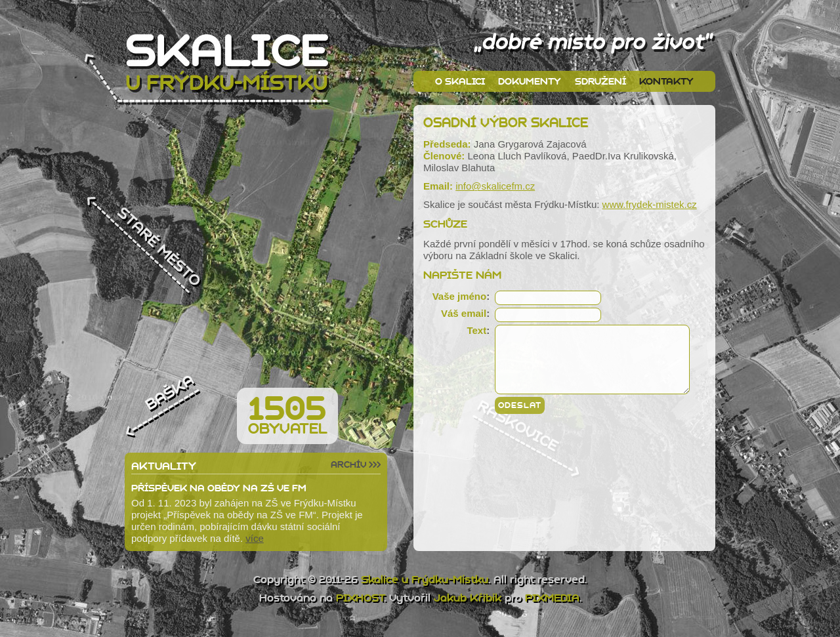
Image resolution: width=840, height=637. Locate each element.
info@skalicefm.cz (495, 186)
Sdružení (600, 81)
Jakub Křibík (468, 598)
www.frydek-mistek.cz (650, 204)
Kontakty (666, 81)
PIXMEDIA (552, 598)
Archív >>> (356, 465)
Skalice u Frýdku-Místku (425, 580)
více (255, 538)
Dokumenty (530, 81)
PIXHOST (360, 598)
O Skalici (460, 81)
